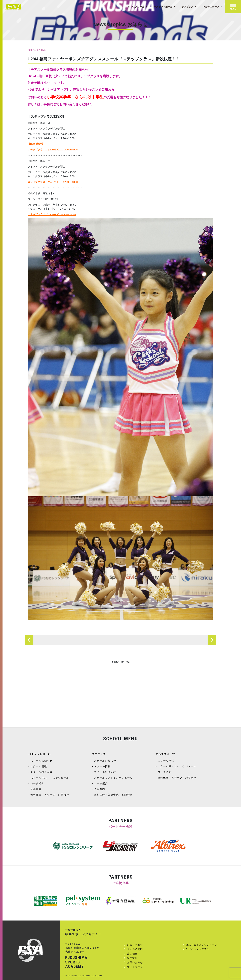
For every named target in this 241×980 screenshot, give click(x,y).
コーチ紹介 (37, 783)
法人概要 (132, 954)
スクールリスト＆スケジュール (113, 778)
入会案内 (36, 789)
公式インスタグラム (197, 949)
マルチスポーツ (211, 7)
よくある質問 (135, 949)
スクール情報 (39, 766)
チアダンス (188, 7)
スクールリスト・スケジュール (50, 778)
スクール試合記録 (42, 772)
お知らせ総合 (135, 945)
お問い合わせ (135, 962)
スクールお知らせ (42, 761)
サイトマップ (135, 967)
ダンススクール (137, 7)
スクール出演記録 (105, 772)
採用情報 (132, 958)
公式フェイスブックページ (201, 945)
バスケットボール (163, 7)
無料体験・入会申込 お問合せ (50, 795)
